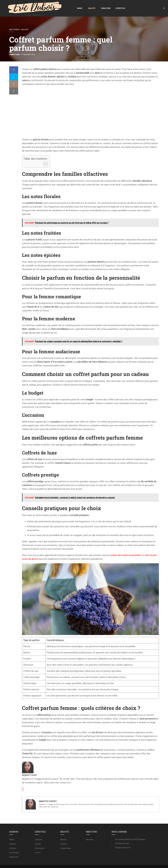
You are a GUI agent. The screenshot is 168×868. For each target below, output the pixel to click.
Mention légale (117, 864)
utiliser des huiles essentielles (126, 549)
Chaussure (14, 851)
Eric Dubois (14, 24)
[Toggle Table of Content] (44, 158)
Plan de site (89, 864)
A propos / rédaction (149, 864)
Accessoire (14, 847)
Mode (43, 5)
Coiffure (64, 838)
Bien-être (70, 5)
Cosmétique (66, 842)
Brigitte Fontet (14, 49)
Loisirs (38, 847)
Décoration (40, 842)
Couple (38, 838)
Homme (13, 842)
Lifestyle (84, 5)
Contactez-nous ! (132, 864)
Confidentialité (102, 864)
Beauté (56, 5)
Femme (12, 838)
